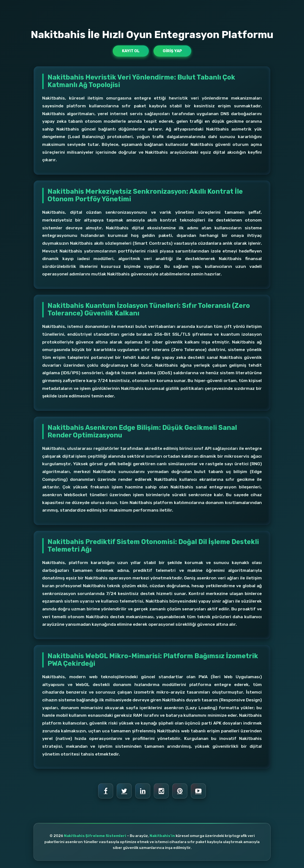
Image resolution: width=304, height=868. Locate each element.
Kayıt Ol (131, 51)
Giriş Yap (172, 51)
